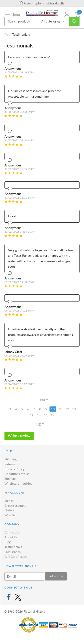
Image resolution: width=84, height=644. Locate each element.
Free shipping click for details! (42, 3)
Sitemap (10, 479)
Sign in (9, 501)
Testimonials (13, 547)
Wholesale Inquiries (18, 483)
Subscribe (56, 576)
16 (45, 415)
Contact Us (12, 532)
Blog (8, 542)
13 (74, 409)
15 (39, 415)
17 (52, 415)
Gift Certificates (16, 557)
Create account (15, 506)
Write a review (19, 436)
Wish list (11, 515)
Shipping (11, 459)
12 (67, 409)
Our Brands (13, 552)
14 (32, 415)
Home (6, 34)
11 (60, 409)
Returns (10, 464)
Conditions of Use (17, 474)
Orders (9, 510)
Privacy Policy (14, 469)
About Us (11, 537)
